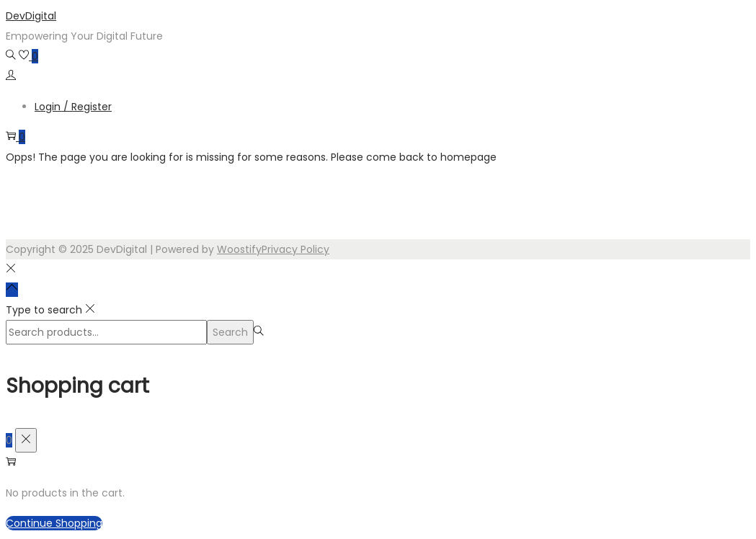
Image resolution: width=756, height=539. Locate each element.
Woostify (239, 249)
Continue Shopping (54, 523)
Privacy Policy (295, 249)
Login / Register (73, 107)
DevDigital (31, 16)
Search (230, 332)
